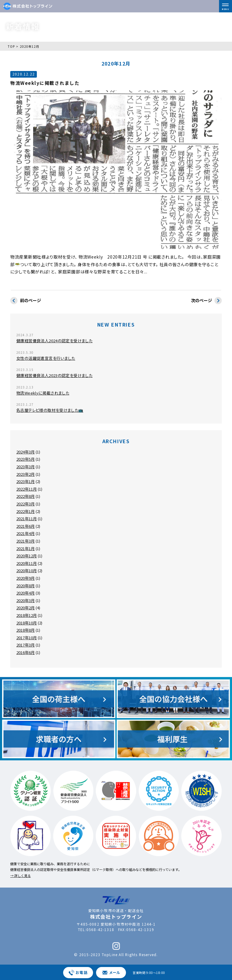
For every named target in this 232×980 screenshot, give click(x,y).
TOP (11, 46)
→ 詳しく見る (21, 875)
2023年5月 (26, 459)
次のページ (206, 301)
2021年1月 (26, 548)
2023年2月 (26, 474)
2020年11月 (27, 563)
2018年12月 (27, 615)
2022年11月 (27, 489)
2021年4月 (26, 533)
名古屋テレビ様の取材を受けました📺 (50, 410)
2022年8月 (26, 496)
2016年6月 (26, 652)
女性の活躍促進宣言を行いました (46, 358)
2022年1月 (26, 511)
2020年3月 (26, 600)
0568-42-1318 (100, 929)
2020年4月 (26, 593)
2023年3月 (26, 467)
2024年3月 (26, 452)
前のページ (26, 301)
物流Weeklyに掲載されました (43, 393)
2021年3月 (26, 541)
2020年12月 (27, 556)
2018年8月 (26, 630)
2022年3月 (26, 504)
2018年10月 (27, 623)
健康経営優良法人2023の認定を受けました (54, 375)
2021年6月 (26, 526)
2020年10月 (27, 571)
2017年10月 (27, 638)
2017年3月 (26, 645)
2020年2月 (26, 608)
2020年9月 (26, 578)
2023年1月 (26, 481)
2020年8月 (26, 586)
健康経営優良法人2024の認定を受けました (54, 341)
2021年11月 (27, 519)
